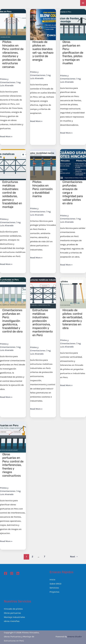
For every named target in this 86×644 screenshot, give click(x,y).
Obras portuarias (12, 613)
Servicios (54, 588)
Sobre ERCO (56, 584)
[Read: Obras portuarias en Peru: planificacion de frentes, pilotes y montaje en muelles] (73, 24)
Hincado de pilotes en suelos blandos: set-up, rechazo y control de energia (43, 51)
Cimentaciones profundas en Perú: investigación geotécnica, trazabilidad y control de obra (12, 321)
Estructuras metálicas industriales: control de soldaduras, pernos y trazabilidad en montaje (12, 194)
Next (74, 557)
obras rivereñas (12, 621)
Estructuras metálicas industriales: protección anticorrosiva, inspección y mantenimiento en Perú (43, 323)
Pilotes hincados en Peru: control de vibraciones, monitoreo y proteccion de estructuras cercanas (13, 54)
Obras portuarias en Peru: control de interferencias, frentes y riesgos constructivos (13, 465)
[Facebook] (6, 573)
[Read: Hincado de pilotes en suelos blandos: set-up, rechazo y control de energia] (43, 24)
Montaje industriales (14, 617)
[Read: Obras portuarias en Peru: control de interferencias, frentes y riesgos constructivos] (13, 437)
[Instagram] (12, 573)
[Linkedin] (18, 573)
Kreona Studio (75, 636)
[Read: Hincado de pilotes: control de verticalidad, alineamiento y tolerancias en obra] (73, 293)
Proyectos (55, 592)
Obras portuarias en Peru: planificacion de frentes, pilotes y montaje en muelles (73, 53)
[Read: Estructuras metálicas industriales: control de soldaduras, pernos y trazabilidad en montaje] (13, 164)
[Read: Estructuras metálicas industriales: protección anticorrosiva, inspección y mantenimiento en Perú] (43, 293)
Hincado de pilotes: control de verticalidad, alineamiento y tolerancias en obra (73, 319)
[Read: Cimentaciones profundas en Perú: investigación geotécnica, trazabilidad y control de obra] (13, 293)
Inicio (52, 579)
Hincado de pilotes (13, 609)
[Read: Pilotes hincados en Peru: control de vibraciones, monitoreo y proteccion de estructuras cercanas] (13, 24)
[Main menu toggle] (83, 3)
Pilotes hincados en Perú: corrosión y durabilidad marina (43, 189)
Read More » (6, 136)
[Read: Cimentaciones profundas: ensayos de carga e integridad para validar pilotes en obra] (73, 164)
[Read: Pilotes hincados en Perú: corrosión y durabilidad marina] (43, 164)
